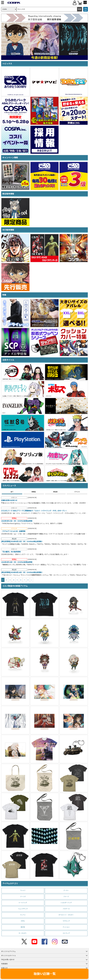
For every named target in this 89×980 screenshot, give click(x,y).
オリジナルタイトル (8, 955)
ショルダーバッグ (66, 902)
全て (12, 492)
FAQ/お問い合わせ (8, 959)
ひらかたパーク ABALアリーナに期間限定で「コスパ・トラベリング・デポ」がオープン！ (34, 511)
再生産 (55, 492)
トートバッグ (23, 902)
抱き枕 (23, 927)
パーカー (66, 890)
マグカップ (66, 921)
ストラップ (66, 933)
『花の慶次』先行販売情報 (11, 552)
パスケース (66, 909)
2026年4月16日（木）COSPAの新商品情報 (17, 562)
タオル (23, 921)
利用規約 (4, 964)
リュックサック (23, 909)
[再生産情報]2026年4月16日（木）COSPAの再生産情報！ (22, 572)
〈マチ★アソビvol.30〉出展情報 (13, 531)
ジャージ (66, 896)
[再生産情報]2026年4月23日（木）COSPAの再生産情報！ (22, 541)
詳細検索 (86, 9)
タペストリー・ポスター (66, 915)
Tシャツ (23, 890)
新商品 (34, 492)
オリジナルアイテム (8, 951)
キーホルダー (23, 933)
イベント (77, 492)
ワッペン (23, 915)
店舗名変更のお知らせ (9, 500)
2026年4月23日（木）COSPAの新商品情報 (17, 521)
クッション (66, 927)
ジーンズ (23, 896)
